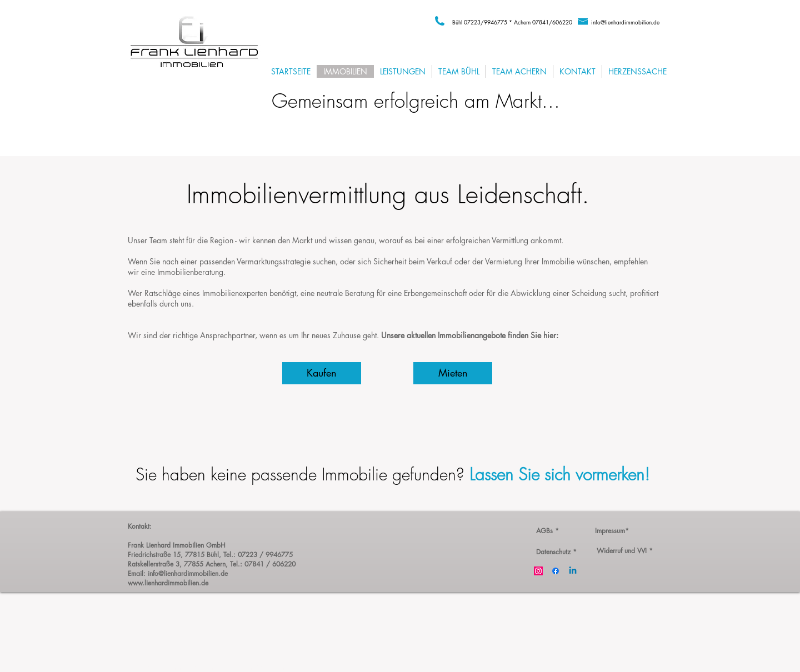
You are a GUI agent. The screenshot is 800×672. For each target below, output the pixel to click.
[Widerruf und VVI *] (624, 551)
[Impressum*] (612, 531)
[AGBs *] (547, 531)
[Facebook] (556, 571)
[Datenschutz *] (556, 552)
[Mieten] (453, 373)
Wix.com (271, 667)
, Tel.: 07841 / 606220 (261, 564)
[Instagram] (538, 571)
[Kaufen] (322, 373)
